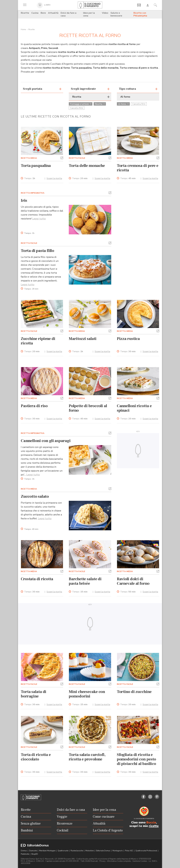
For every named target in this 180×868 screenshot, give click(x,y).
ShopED (35, 854)
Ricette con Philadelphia (140, 14)
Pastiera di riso (34, 406)
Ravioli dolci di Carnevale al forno (133, 581)
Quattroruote (63, 851)
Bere (43, 13)
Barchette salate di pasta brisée (85, 581)
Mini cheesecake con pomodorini (87, 694)
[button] (62, 158)
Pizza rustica (128, 339)
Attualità (53, 13)
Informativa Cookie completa (119, 861)
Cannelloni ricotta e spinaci (134, 408)
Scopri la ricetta (54, 178)
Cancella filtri (77, 108)
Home (23, 29)
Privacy (102, 861)
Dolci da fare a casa (68, 14)
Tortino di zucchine (134, 692)
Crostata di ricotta (37, 579)
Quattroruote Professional (146, 851)
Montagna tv (118, 851)
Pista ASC (129, 851)
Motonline (90, 851)
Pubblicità (25, 854)
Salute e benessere (116, 14)
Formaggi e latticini (81, 104)
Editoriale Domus (103, 851)
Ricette (25, 13)
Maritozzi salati (83, 339)
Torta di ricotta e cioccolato (36, 757)
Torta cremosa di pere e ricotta (138, 168)
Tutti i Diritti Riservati (89, 861)
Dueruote (33, 851)
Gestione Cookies (140, 861)
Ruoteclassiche (77, 851)
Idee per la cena (89, 14)
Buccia (151, 822)
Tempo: (30, 178)
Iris (24, 200)
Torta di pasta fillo (37, 251)
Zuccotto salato (35, 496)
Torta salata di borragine (34, 694)
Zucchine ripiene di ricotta (38, 341)
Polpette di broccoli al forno (88, 408)
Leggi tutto (39, 219)
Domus (24, 851)
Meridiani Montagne (47, 851)
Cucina (35, 13)
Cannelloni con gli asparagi (46, 441)
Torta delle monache (87, 166)
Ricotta (100, 104)
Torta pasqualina (36, 166)
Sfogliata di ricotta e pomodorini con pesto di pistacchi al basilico (136, 759)
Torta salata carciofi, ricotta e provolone (87, 757)
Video (105, 13)
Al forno (123, 104)
